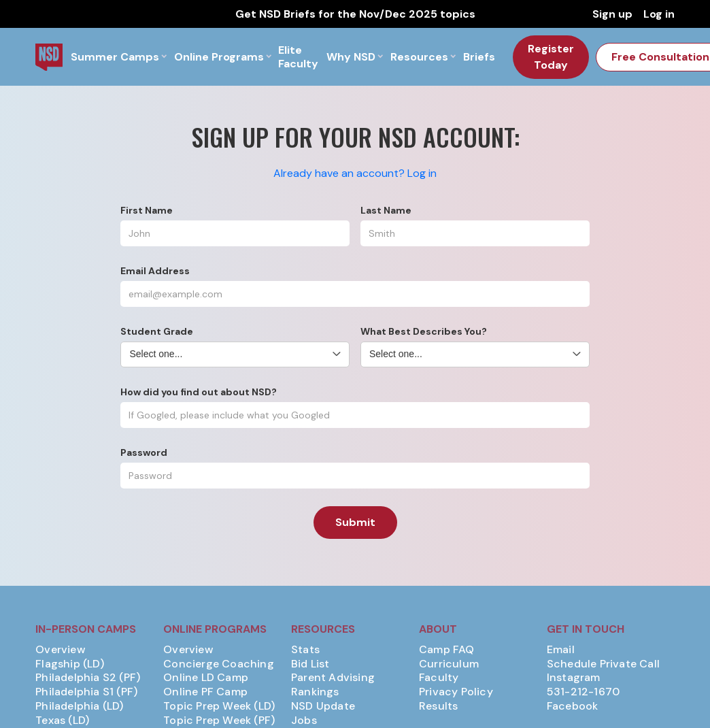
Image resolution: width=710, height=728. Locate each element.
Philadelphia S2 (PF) (88, 678)
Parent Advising (333, 678)
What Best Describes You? (424, 331)
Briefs (479, 57)
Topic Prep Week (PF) (219, 721)
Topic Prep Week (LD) (219, 706)
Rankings (315, 692)
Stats (305, 650)
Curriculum (449, 664)
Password (144, 452)
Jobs (304, 721)
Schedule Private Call (603, 664)
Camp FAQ (447, 650)
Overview (61, 650)
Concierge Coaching (219, 664)
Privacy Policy (456, 692)
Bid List (310, 664)
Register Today (551, 57)
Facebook (573, 706)
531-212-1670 (583, 692)
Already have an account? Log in (355, 173)
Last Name (386, 210)
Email (561, 650)
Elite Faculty (298, 57)
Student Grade (157, 331)
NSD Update (323, 706)
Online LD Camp (206, 678)
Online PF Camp (205, 692)
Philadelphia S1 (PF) (86, 692)
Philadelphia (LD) (79, 706)
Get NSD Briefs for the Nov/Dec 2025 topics (355, 14)
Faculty (439, 678)
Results (438, 706)
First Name (147, 210)
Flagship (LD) (70, 664)
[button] (118, 57)
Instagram (574, 678)
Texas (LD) (62, 721)
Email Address (155, 271)
